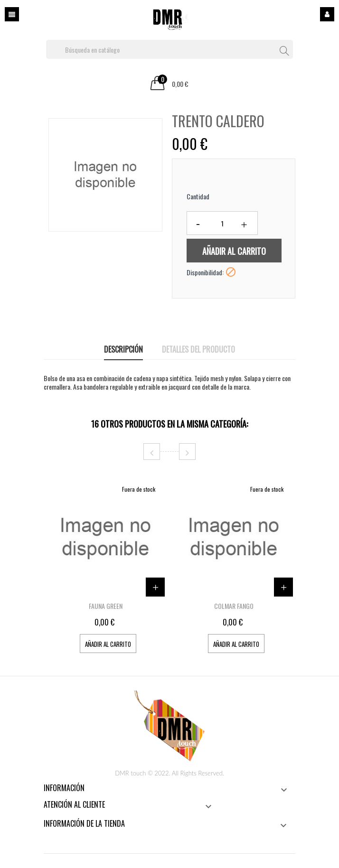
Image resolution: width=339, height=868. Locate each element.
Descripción (123, 349)
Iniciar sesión (327, 14)
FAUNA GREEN (106, 606)
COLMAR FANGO (234, 606)
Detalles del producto (198, 349)
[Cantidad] (222, 223)
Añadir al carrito (234, 251)
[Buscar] (169, 49)
